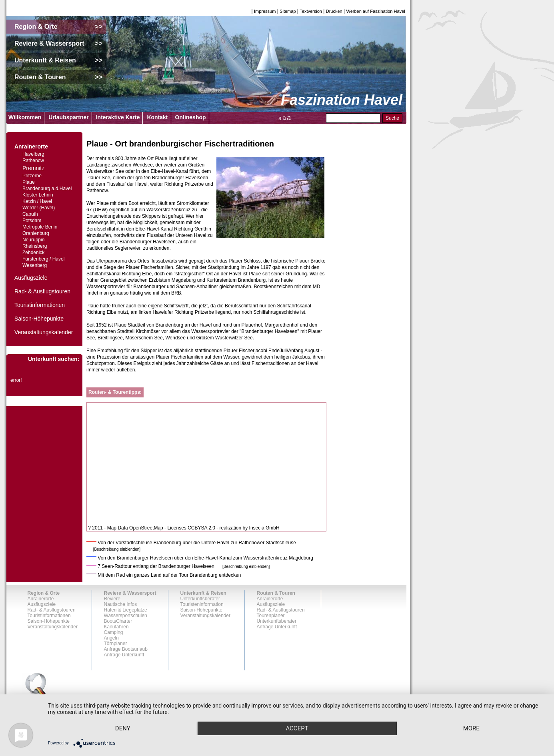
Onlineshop (191, 117)
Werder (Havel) (39, 208)
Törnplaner (116, 644)
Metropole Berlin (40, 227)
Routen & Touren (276, 593)
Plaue (29, 182)
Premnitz (33, 168)
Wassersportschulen (126, 616)
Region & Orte (44, 593)
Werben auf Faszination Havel (376, 11)
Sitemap (288, 11)
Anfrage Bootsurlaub (126, 649)
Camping (114, 632)
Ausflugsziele (31, 278)
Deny (123, 728)
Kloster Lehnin (38, 195)
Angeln (111, 638)
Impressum (265, 11)
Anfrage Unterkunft (124, 655)
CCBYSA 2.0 (201, 528)
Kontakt (157, 117)
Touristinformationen (40, 305)
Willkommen (25, 117)
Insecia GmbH (264, 528)
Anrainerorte (31, 146)
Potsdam (32, 221)
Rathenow (33, 160)
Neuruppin (33, 240)
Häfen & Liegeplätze (126, 610)
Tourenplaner (271, 616)
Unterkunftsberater (200, 599)
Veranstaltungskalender (44, 332)
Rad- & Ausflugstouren (42, 291)
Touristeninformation (202, 604)
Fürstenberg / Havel (43, 259)
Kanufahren (116, 627)
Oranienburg (36, 233)
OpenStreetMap (146, 528)
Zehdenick (33, 253)
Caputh (30, 214)
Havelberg (33, 154)
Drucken (334, 11)
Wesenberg (35, 265)
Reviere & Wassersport (130, 593)
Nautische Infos (121, 604)
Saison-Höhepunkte (39, 319)
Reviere (112, 599)
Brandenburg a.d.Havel (47, 188)
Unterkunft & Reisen (203, 593)
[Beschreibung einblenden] (117, 549)
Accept (297, 728)
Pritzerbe (32, 176)
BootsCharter (118, 621)
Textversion (311, 11)
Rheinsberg (35, 246)
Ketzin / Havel (37, 201)
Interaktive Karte (118, 117)
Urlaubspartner (68, 117)
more (471, 728)
